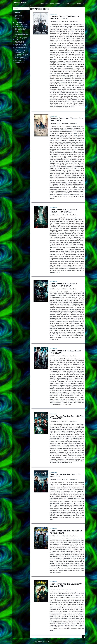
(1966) (21, 26)
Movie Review (53, 14)
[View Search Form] (83, 4)
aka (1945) (22, 35)
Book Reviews (19, 15)
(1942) (21, 25)
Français (78, 4)
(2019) (20, 28)
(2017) (19, 40)
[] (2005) (22, 38)
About (47, 4)
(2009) (65, 352)
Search (67, 4)
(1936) (21, 59)
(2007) (67, 417)
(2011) (63, 211)
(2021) (20, 62)
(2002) (66, 585)
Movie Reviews (19, 17)
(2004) (66, 532)
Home (42, 4)
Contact (72, 4)
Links (62, 4)
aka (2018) (22, 54)
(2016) (66, 119)
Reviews (57, 4)
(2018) (64, 17)
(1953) (21, 43)
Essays (52, 4)
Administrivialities (57, 642)
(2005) (65, 475)
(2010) (63, 285)
